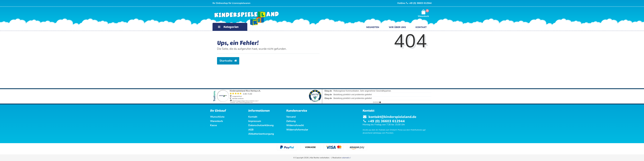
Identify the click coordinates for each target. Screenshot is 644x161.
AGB (251, 130)
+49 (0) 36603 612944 (419, 3)
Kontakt (421, 27)
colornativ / (346, 158)
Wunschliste (217, 117)
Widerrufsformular (297, 130)
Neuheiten (373, 27)
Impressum (255, 121)
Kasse (213, 125)
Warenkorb (216, 121)
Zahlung (291, 121)
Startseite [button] (228, 61)
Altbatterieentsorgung (261, 134)
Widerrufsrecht (295, 125)
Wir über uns (397, 27)
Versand (291, 117)
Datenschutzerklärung (261, 125)
